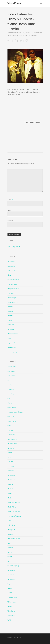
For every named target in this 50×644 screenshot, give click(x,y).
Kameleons (11, 475)
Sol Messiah (11, 329)
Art (8, 380)
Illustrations (11, 466)
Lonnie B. (10, 307)
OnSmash (11, 325)
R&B (9, 543)
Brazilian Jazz (12, 394)
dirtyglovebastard (13, 289)
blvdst (9, 275)
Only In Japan (12, 525)
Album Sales (12, 367)
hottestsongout (12, 298)
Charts (10, 403)
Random (10, 548)
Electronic (11, 448)
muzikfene (11, 316)
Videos (10, 606)
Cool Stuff (11, 417)
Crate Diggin (12, 421)
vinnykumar (18, 33)
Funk (9, 457)
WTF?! (9, 620)
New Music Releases (14, 516)
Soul (9, 561)
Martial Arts (11, 480)
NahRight (10, 320)
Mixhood (10, 311)
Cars (9, 398)
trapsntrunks (12, 343)
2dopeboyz (11, 261)
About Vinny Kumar (14, 247)
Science (10, 557)
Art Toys (10, 385)
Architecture (12, 376)
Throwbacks (11, 579)
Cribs (9, 426)
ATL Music (35, 33)
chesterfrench (12, 284)
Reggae (10, 552)
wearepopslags (12, 352)
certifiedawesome (13, 280)
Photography (12, 530)
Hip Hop (10, 462)
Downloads (11, 435)
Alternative (11, 371)
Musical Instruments (14, 512)
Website (10, 221)
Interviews (11, 471)
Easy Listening (12, 439)
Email (10, 210)
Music (40, 33)
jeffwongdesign (12, 302)
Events (10, 453)
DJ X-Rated (11, 293)
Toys (9, 584)
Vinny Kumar (15, 3)
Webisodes (11, 616)
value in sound (12, 347)
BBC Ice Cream (12, 271)
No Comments (33, 35)
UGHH (10, 593)
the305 (10, 338)
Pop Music (11, 534)
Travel (10, 588)
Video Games (12, 602)
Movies (10, 493)
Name (10, 200)
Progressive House (14, 539)
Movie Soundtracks (14, 489)
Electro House (12, 444)
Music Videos (11, 35)
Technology (11, 570)
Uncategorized (12, 597)
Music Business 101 (14, 502)
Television (11, 575)
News (9, 521)
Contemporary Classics (15, 412)
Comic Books (12, 407)
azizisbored (11, 266)
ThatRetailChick (13, 334)
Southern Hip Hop (22, 35)
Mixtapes (10, 484)
